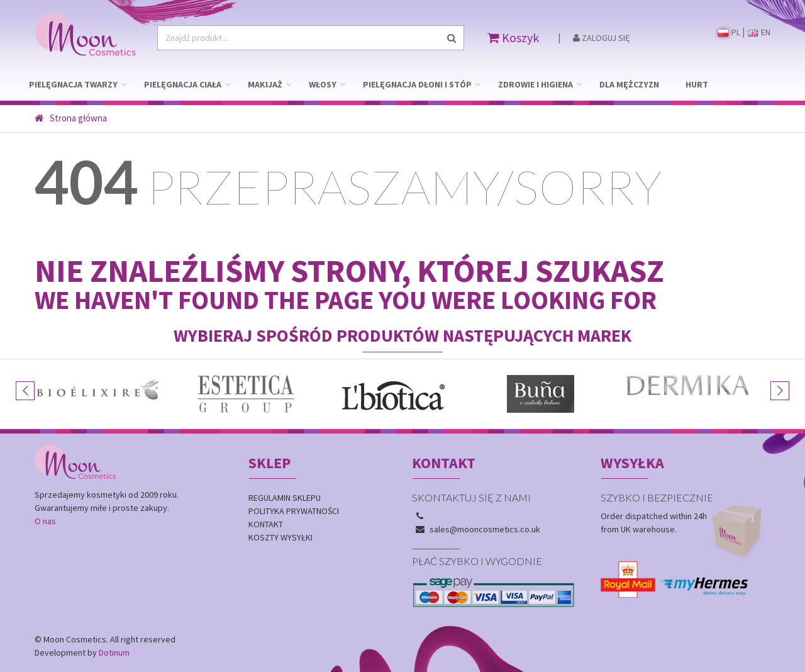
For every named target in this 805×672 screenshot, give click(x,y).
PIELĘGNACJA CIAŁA (183, 84)
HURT (697, 84)
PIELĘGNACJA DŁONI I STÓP (417, 84)
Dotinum (114, 652)
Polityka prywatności (294, 511)
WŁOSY (323, 84)
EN (759, 32)
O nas (45, 521)
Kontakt (266, 524)
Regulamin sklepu (285, 498)
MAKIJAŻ (265, 84)
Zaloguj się (601, 38)
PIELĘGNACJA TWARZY (73, 84)
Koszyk (513, 37)
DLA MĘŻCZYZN (629, 84)
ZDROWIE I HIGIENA (536, 84)
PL (729, 32)
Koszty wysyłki (280, 537)
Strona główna (71, 118)
